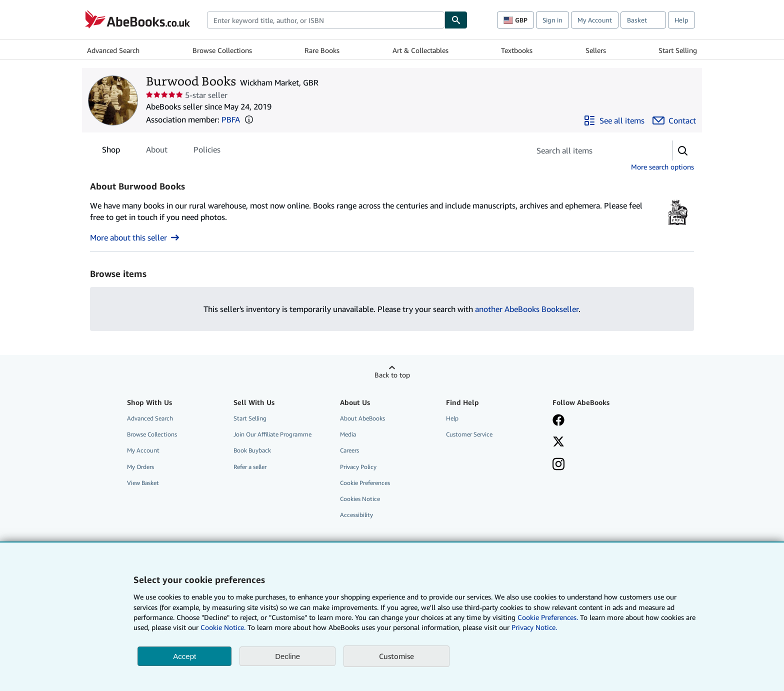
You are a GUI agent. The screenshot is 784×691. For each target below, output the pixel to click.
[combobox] (326, 20)
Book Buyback (252, 450)
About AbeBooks (362, 418)
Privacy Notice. (534, 627)
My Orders (140, 467)
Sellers (596, 50)
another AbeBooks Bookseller (527, 309)
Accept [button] (184, 656)
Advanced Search (113, 50)
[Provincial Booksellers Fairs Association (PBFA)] (678, 225)
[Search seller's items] (591, 150)
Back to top (392, 375)
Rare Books (322, 50)
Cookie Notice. (223, 627)
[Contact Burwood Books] (674, 120)
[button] (249, 119)
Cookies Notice (360, 499)
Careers (349, 450)
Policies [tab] (207, 151)
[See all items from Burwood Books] (614, 120)
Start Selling (678, 50)
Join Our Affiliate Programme (272, 434)
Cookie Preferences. (548, 617)
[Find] (456, 20)
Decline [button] (287, 656)
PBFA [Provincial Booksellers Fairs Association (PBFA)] (231, 119)
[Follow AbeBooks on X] (558, 442)
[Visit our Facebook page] (558, 421)
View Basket (143, 483)
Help (681, 20)
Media (348, 434)
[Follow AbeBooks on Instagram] (558, 465)
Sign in (552, 20)
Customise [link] (396, 656)
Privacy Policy (358, 467)
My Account (595, 20)
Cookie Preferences (365, 483)
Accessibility (356, 515)
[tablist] (161, 149)
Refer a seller (250, 467)
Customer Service (469, 434)
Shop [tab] (111, 151)
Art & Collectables (420, 50)
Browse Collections (222, 50)
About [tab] (157, 151)
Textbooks (517, 50)
